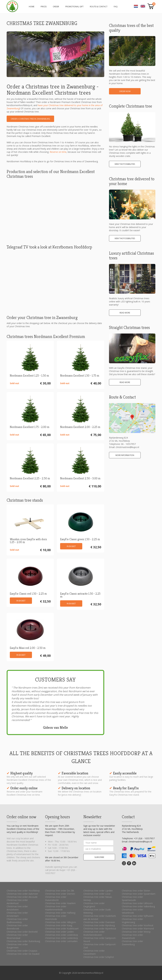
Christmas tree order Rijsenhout (100, 929)
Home (32, 7)
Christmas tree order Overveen (99, 922)
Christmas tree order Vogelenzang (132, 921)
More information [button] (125, 455)
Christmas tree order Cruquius (22, 951)
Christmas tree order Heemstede (56, 917)
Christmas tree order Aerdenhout (17, 902)
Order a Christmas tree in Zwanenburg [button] (30, 119)
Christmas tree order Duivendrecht (56, 898)
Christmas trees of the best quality (131, 28)
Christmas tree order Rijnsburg (99, 925)
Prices (44, 7)
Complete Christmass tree (131, 106)
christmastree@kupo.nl (127, 447)
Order (56, 7)
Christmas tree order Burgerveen (17, 946)
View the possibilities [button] (125, 164)
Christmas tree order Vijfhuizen (138, 916)
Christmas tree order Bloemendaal (17, 936)
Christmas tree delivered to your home (132, 181)
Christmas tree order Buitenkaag (23, 941)
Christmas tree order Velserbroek (132, 911)
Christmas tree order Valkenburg (138, 906)
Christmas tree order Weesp (136, 932)
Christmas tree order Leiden (59, 932)
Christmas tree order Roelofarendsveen (94, 933)
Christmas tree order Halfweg (60, 913)
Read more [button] (125, 313)
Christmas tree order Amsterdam (17, 914)
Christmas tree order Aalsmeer (22, 894)
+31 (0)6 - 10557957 (144, 838)
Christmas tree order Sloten (136, 891)
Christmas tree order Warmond (138, 929)
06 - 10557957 (128, 444)
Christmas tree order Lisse (97, 894)
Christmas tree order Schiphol (99, 957)
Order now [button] (125, 91)
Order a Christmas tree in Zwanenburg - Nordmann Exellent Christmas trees (12, 6)
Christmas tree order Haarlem (60, 903)
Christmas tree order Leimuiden (61, 941)
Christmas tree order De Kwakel (23, 954)
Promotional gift (74, 7)
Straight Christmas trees (129, 328)
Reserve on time (58, 152)
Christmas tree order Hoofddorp (23, 891)
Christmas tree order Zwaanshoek (132, 936)
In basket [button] (71, 546)
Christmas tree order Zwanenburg (132, 943)
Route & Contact (99, 7)
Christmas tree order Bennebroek (17, 927)
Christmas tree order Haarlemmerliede (56, 908)
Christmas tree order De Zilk (60, 891)
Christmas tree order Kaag (59, 925)
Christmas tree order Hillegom (61, 922)
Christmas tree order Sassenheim (94, 952)
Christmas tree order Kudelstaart (62, 929)
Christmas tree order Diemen (60, 894)
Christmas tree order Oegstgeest (94, 905)
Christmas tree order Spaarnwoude (132, 898)
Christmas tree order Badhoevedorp (17, 921)
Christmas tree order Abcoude (22, 897)
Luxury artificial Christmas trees (131, 256)
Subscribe (99, 857)
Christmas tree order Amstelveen (17, 908)
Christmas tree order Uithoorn (137, 903)
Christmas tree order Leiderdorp (62, 935)
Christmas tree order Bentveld (22, 932)
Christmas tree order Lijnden (98, 891)
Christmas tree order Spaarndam (139, 894)
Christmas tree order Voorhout (138, 925)
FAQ (116, 7)
